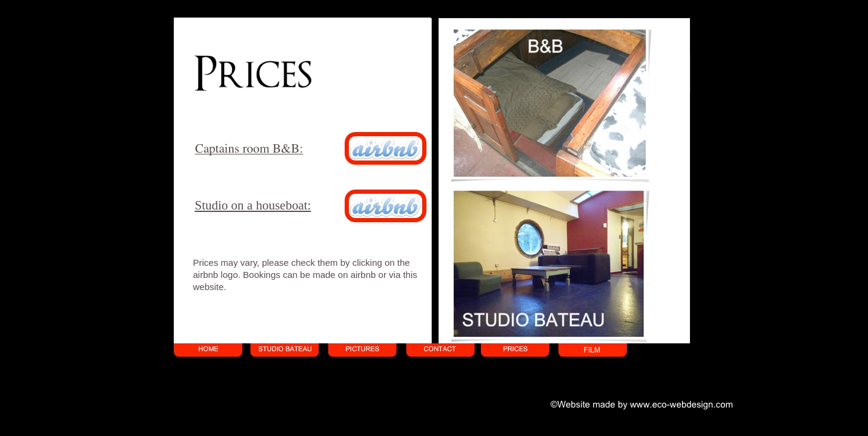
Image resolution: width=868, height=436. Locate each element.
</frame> (300, 36)
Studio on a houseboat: (253, 205)
